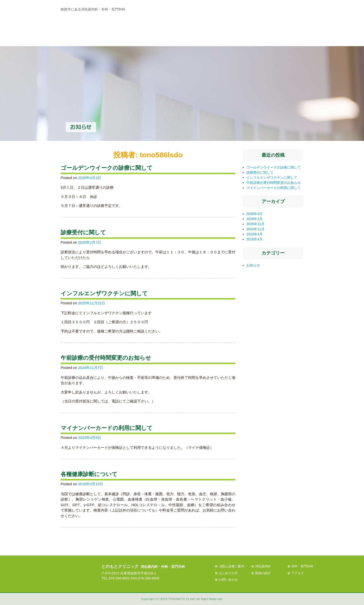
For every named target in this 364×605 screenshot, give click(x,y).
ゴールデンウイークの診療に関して (107, 168)
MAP (288, 30)
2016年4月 (254, 239)
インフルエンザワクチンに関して (104, 294)
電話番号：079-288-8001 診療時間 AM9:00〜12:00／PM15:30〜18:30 (263, 12)
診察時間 (247, 30)
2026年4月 (254, 214)
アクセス (284, 57)
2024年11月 (255, 229)
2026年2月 (254, 219)
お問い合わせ (228, 580)
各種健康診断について (89, 474)
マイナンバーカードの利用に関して (107, 428)
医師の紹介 (244, 57)
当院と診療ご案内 (82, 57)
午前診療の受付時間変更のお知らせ (106, 358)
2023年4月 (254, 234)
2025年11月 (255, 224)
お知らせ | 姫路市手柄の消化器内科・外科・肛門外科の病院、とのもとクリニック (100, 26)
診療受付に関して (83, 233)
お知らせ (253, 265)
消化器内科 (123, 57)
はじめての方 (204, 57)
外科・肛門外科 (163, 57)
